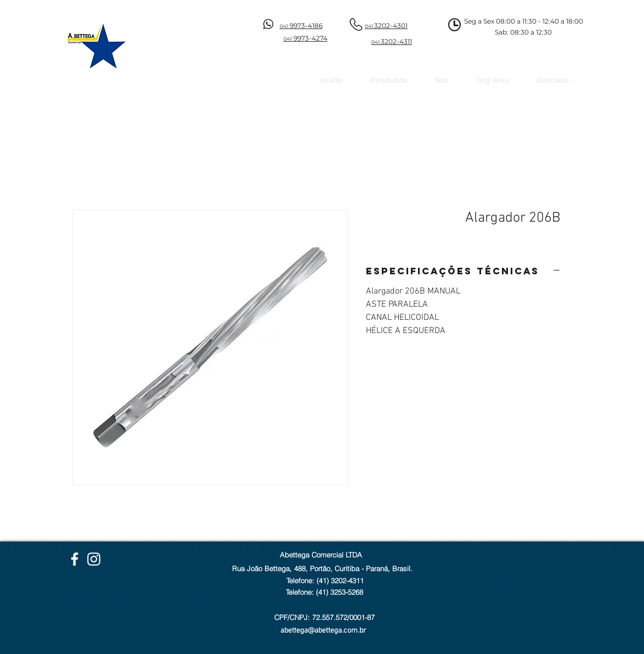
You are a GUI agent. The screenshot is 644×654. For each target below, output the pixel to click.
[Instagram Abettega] (94, 559)
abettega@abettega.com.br (323, 631)
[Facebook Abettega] (75, 559)
